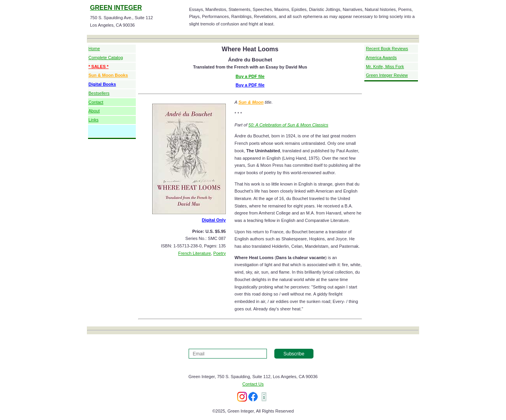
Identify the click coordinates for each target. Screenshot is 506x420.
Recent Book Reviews (387, 49)
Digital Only (214, 220)
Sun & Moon (251, 102)
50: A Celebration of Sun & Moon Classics (288, 125)
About (94, 111)
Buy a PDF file (250, 76)
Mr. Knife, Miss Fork (385, 67)
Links (94, 120)
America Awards (381, 58)
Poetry (220, 253)
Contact (96, 102)
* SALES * (98, 67)
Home (94, 49)
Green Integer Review (387, 75)
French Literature (194, 253)
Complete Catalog (106, 58)
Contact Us (253, 384)
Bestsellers (99, 93)
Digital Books (102, 84)
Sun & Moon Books (108, 75)
